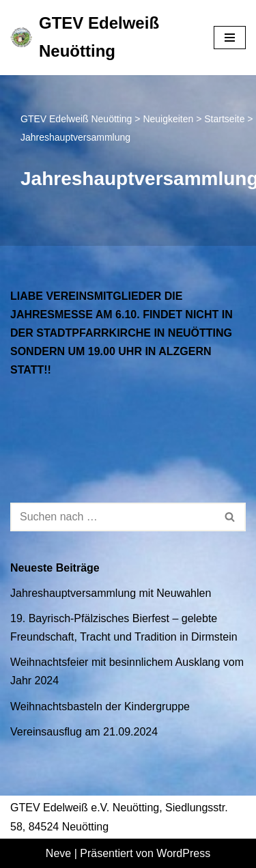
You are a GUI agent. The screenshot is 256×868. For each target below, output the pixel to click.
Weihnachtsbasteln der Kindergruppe (100, 706)
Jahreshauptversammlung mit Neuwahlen (111, 593)
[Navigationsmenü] (230, 38)
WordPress (183, 853)
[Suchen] (113, 517)
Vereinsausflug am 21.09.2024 (84, 732)
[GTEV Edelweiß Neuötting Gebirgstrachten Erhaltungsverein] (102, 38)
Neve (58, 853)
